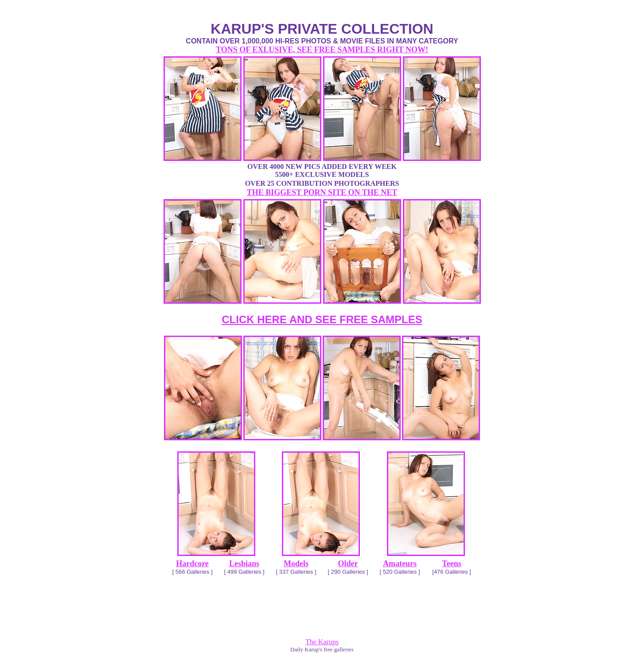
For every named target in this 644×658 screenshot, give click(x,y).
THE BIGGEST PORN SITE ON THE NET (322, 192)
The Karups (322, 642)
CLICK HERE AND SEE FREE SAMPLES (322, 319)
